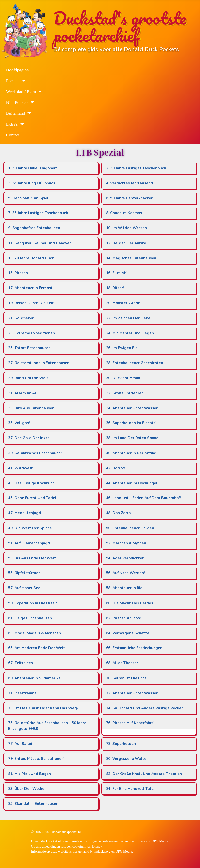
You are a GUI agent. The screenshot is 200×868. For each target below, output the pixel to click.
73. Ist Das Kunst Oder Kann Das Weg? (43, 708)
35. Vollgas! (19, 423)
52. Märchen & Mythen (126, 543)
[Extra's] (21, 124)
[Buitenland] (28, 113)
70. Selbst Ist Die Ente (126, 678)
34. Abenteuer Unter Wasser (132, 408)
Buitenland (16, 113)
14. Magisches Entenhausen (131, 258)
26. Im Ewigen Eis (122, 348)
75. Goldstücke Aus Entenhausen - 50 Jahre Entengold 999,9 (47, 726)
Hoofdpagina (17, 70)
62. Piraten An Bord (124, 618)
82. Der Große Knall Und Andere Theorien (144, 774)
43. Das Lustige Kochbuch (31, 483)
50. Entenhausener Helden (130, 528)
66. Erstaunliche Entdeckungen (134, 648)
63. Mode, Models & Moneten (34, 633)
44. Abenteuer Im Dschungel (132, 483)
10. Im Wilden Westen (126, 228)
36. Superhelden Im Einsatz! (131, 423)
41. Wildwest (21, 468)
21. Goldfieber (21, 318)
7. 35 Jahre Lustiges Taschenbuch (38, 213)
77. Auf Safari (20, 744)
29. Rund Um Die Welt (28, 378)
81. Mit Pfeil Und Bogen (30, 774)
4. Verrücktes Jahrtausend (130, 183)
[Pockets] (23, 81)
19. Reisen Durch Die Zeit (31, 303)
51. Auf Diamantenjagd (29, 543)
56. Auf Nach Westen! (125, 573)
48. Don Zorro (118, 513)
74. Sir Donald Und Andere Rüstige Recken (145, 708)
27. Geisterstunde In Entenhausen (39, 363)
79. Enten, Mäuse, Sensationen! (36, 759)
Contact (13, 135)
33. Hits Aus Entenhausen (31, 408)
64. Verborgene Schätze (128, 633)
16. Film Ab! (117, 273)
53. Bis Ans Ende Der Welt (32, 558)
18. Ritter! (115, 288)
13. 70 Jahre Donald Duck (31, 258)
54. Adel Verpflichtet (125, 558)
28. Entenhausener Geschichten (135, 363)
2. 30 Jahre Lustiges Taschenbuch (136, 168)
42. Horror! (115, 468)
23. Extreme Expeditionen (31, 333)
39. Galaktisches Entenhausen (35, 453)
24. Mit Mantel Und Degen (130, 333)
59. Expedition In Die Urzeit (33, 603)
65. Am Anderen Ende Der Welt (37, 648)
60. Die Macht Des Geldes (130, 603)
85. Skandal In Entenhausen (33, 804)
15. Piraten (18, 273)
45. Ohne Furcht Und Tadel (32, 498)
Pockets (13, 81)
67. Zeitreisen (21, 663)
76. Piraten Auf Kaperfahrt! (130, 723)
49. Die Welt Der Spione (30, 528)
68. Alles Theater (122, 663)
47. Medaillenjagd (25, 513)
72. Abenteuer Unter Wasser (132, 693)
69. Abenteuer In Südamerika (34, 678)
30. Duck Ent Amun (123, 378)
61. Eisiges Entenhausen (30, 618)
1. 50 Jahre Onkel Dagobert (33, 168)
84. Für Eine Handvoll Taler (131, 789)
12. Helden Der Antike (126, 243)
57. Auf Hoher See (24, 588)
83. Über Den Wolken (27, 789)
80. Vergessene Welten (127, 759)
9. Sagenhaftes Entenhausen (34, 228)
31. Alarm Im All (23, 393)
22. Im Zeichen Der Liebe (128, 318)
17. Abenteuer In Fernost (30, 288)
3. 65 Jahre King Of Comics (32, 183)
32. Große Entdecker (124, 393)
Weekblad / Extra (21, 92)
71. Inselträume (22, 693)
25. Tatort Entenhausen (29, 348)
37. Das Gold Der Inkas (29, 438)
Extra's (12, 124)
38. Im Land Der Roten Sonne (132, 438)
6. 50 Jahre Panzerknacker (129, 198)
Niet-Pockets (17, 102)
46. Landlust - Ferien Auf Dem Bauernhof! (143, 498)
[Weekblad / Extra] (39, 92)
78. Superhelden (121, 744)
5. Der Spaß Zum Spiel (28, 198)
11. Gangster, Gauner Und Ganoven (40, 243)
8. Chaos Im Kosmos (124, 213)
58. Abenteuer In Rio (124, 588)
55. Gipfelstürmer (24, 573)
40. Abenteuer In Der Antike (131, 453)
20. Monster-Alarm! (124, 303)
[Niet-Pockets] (31, 102)
